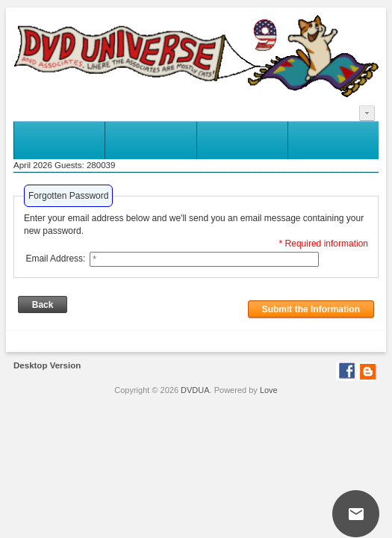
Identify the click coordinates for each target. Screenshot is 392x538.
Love (269, 390)
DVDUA (195, 390)
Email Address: (55, 259)
